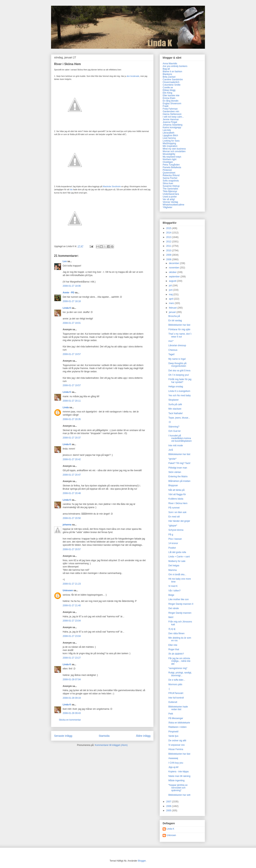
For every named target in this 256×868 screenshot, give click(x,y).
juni (171, 290)
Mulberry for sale (177, 561)
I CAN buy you (176, 763)
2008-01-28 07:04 (72, 679)
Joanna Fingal (170, 122)
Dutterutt (173, 702)
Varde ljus (173, 736)
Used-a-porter (170, 197)
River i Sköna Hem (178, 503)
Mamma (172, 570)
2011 (169, 246)
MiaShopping (169, 143)
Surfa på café (175, 404)
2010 (169, 251)
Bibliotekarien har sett (179, 795)
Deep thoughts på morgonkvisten (177, 365)
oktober (173, 272)
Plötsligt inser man (178, 468)
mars (172, 303)
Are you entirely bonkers (175, 66)
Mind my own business (174, 149)
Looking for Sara (171, 141)
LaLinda (167, 130)
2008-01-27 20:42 (72, 459)
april (171, 299)
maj (171, 294)
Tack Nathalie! (176, 413)
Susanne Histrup (171, 186)
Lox (65, 261)
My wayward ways (172, 157)
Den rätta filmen (176, 633)
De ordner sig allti (177, 741)
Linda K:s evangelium (179, 391)
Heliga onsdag (176, 387)
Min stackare (175, 409)
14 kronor (173, 543)
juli (171, 286)
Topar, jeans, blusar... (179, 418)
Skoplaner (174, 400)
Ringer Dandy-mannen (180, 613)
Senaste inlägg (63, 736)
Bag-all (166, 69)
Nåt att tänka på (176, 490)
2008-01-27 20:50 (72, 518)
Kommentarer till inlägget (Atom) (111, 745)
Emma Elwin (169, 98)
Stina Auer (168, 183)
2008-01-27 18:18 (72, 301)
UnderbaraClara (171, 194)
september (175, 277)
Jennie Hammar (171, 119)
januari (173, 312)
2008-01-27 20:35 (72, 419)
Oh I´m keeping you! (179, 375)
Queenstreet (169, 173)
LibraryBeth (168, 133)
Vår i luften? (174, 591)
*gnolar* (172, 459)
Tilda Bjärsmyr (170, 191)
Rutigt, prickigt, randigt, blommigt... (180, 674)
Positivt (172, 548)
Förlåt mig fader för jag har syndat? (180, 381)
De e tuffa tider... (177, 680)
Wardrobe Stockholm (112, 187)
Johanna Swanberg (172, 125)
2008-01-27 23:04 (72, 621)
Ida (71, 190)
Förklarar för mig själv (179, 329)
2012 (169, 242)
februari (173, 308)
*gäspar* (173, 526)
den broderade (133, 76)
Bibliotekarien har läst (179, 325)
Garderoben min (171, 111)
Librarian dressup (177, 345)
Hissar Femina (176, 749)
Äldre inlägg (143, 736)
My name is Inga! (177, 359)
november (174, 268)
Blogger (142, 861)
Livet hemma (169, 138)
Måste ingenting (176, 780)
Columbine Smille (172, 85)
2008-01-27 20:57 (72, 549)
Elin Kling (167, 93)
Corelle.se (168, 88)
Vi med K (173, 586)
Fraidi (166, 106)
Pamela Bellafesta (172, 167)
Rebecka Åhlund (171, 175)
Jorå (171, 450)
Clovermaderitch (171, 82)
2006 (169, 806)
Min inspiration (170, 146)
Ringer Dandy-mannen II (181, 604)
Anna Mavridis (170, 64)
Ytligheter (168, 207)
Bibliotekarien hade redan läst (178, 708)
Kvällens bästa (176, 499)
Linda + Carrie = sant (179, 557)
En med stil (174, 517)
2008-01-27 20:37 (72, 438)
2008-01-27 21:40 (72, 605)
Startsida (104, 736)
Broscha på (174, 316)
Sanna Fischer (170, 178)
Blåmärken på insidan (179, 481)
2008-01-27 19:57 (72, 354)
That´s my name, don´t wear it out (180, 335)
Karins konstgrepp (172, 127)
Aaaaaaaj (173, 758)
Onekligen (168, 162)
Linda (66, 407)
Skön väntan (175, 472)
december (174, 263)
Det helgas (174, 566)
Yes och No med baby (180, 395)
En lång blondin (171, 101)
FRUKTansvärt (176, 693)
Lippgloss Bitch (170, 135)
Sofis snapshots (171, 181)
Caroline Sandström (173, 80)
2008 (169, 259)
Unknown (68, 590)
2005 (169, 811)
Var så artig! (169, 199)
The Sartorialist (170, 189)
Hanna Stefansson (172, 114)
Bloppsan (173, 485)
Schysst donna (176, 530)
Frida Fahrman (170, 109)
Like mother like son (179, 599)
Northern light (170, 159)
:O (170, 422)
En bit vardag (175, 321)
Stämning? (174, 427)
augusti (173, 281)
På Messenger (176, 718)
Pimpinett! (173, 732)
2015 (169, 228)
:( (169, 689)
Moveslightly (169, 154)
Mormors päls (175, 684)
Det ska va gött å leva (179, 371)
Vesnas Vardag (170, 202)
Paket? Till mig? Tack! (179, 463)
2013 (169, 237)
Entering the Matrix (178, 477)
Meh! (171, 617)
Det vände (174, 608)
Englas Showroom (172, 103)
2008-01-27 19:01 (72, 323)
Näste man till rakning (179, 776)
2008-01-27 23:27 (72, 658)
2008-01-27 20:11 (72, 401)
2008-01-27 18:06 (72, 286)
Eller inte (173, 645)
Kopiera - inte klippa (178, 772)
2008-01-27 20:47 (72, 475)
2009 (169, 255)
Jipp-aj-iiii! (173, 767)
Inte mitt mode (176, 446)
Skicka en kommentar (70, 720)
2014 (169, 233)
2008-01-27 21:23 (72, 584)
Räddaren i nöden (177, 727)
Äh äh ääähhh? (176, 654)
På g (171, 535)
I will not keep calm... (173, 117)
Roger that (174, 649)
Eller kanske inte (171, 95)
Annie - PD (68, 293)
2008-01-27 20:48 (72, 493)
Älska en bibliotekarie (179, 723)
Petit (171, 714)
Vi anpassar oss (176, 745)
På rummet (174, 508)
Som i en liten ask (177, 512)
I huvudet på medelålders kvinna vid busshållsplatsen (180, 438)
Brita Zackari (169, 77)
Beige (171, 595)
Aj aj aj (172, 629)
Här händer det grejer (179, 521)
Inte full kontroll (176, 698)
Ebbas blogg (169, 90)
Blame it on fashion (172, 72)
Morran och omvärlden (174, 151)
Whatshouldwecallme (173, 205)
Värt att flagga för (177, 494)
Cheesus (173, 350)
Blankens (167, 74)
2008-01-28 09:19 (72, 698)
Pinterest (167, 170)
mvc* (171, 341)
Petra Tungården (171, 165)
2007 (169, 802)
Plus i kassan (175, 539)
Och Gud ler (175, 431)
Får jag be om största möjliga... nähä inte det (179, 661)
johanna (67, 525)
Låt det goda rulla (177, 552)
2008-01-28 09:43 (72, 713)
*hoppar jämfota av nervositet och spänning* (178, 788)
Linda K (67, 308)
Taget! (172, 354)
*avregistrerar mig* (178, 668)
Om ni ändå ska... (177, 574)
